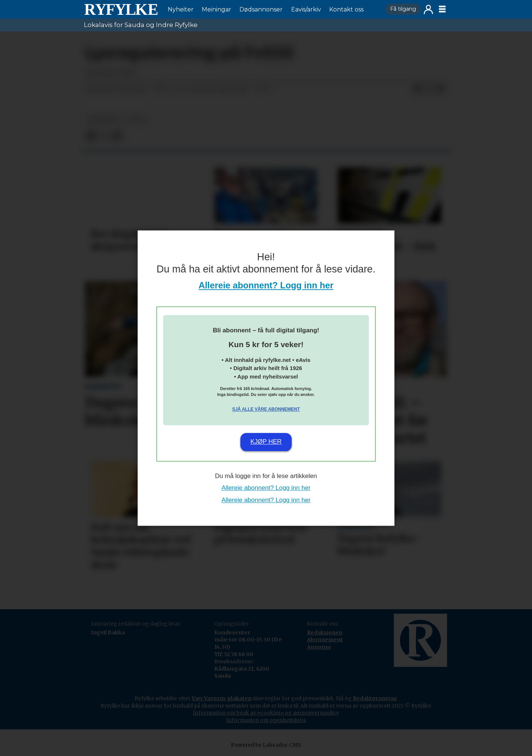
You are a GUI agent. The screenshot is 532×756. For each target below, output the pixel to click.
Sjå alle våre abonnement (266, 410)
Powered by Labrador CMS (266, 745)
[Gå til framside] (121, 9)
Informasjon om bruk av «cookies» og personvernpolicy (266, 713)
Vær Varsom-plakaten (222, 698)
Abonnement (325, 640)
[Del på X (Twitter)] (429, 89)
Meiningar (216, 9)
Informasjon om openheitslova (266, 720)
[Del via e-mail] (441, 89)
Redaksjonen (325, 633)
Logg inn (428, 9)
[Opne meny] (442, 9)
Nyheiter (181, 9)
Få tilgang (403, 9)
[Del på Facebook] (417, 89)
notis (136, 120)
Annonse (319, 647)
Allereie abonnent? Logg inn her (266, 285)
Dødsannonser (261, 9)
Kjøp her (266, 442)
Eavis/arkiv (306, 9)
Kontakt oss (346, 9)
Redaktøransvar (375, 698)
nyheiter (103, 120)
